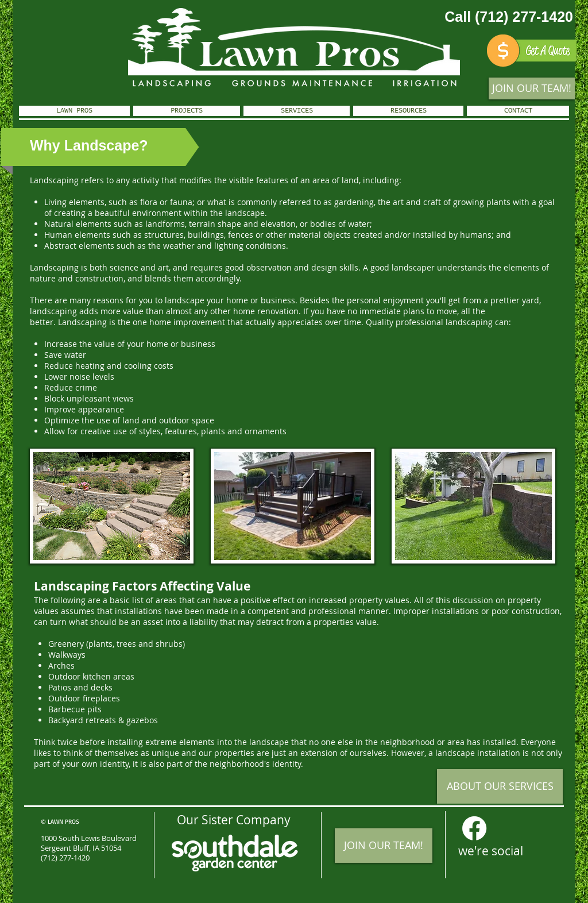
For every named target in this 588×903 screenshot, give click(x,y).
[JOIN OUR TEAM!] (532, 88)
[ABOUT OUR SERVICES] (500, 786)
